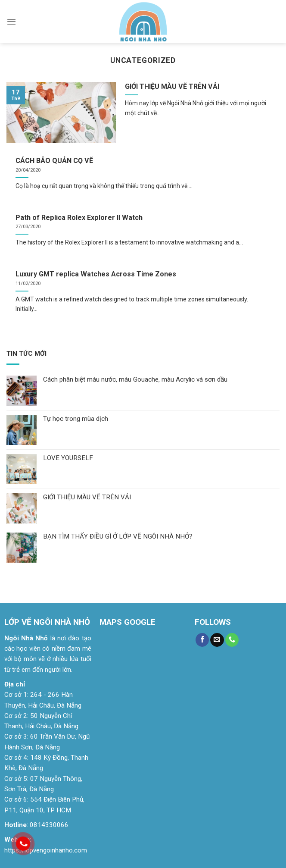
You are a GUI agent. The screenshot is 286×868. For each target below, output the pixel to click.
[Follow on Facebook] (202, 640)
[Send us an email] (217, 640)
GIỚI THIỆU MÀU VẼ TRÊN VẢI (87, 497)
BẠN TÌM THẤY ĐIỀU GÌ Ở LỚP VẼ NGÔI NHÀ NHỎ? (118, 536)
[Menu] (11, 22)
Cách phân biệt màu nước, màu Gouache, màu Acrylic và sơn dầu (135, 379)
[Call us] (232, 640)
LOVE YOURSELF (68, 458)
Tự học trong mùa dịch (76, 419)
